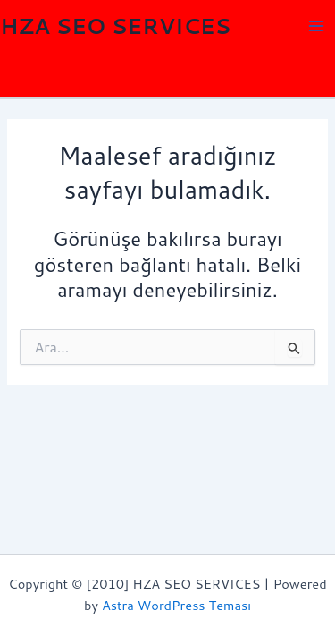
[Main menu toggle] (316, 26)
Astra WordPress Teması (176, 605)
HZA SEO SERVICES (115, 26)
